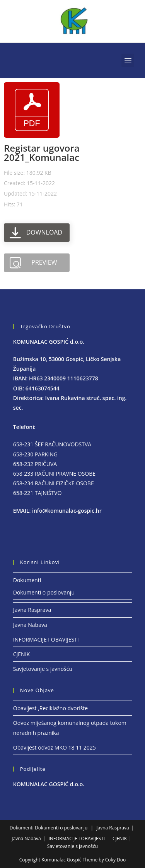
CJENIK (21, 654)
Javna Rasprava (32, 610)
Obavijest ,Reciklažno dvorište (50, 708)
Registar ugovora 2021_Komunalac (42, 153)
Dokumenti (27, 580)
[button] (128, 60)
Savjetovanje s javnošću (43, 669)
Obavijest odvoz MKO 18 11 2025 (55, 747)
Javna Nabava (30, 625)
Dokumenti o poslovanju (44, 592)
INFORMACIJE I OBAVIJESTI (46, 639)
